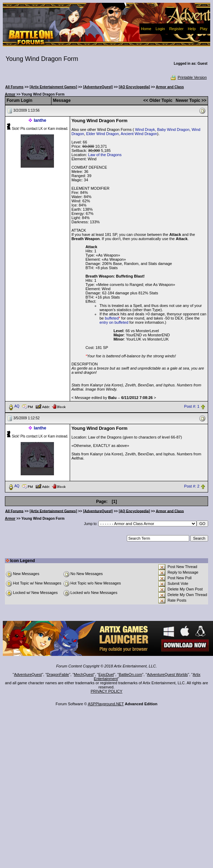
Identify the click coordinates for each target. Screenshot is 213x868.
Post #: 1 (192, 406)
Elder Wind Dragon (102, 134)
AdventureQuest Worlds (168, 674)
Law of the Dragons (105, 155)
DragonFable (58, 674)
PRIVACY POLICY (107, 691)
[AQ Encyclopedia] (134, 87)
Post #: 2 (192, 486)
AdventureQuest (28, 674)
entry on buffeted (114, 322)
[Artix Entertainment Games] (53, 87)
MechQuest (84, 674)
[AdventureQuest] (98, 87)
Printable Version (188, 77)
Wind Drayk (145, 129)
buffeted (112, 318)
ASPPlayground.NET (106, 704)
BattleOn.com (130, 674)
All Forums (14, 87)
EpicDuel (106, 674)
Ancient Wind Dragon (139, 134)
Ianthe (40, 120)
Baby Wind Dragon (173, 129)
